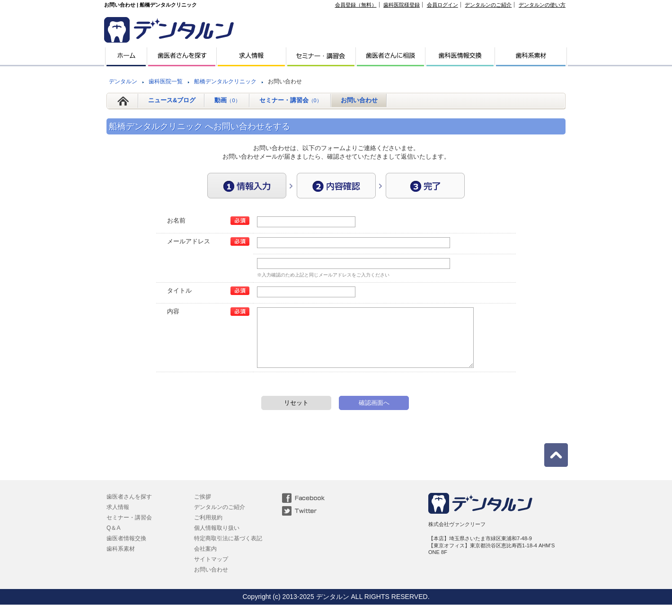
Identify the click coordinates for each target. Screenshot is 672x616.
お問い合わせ (359, 100)
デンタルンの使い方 (542, 5)
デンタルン (123, 81)
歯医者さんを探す (129, 508)
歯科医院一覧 (166, 81)
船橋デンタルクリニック (225, 81)
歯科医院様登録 (402, 5)
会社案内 (205, 560)
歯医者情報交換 (126, 550)
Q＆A (113, 539)
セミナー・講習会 (291, 100)
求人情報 (118, 518)
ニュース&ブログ (172, 100)
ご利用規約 (208, 529)
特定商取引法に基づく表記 (228, 550)
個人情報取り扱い (217, 539)
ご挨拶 (203, 508)
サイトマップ (211, 571)
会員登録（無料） (356, 5)
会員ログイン (442, 5)
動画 (227, 100)
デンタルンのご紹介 (488, 5)
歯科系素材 (121, 560)
